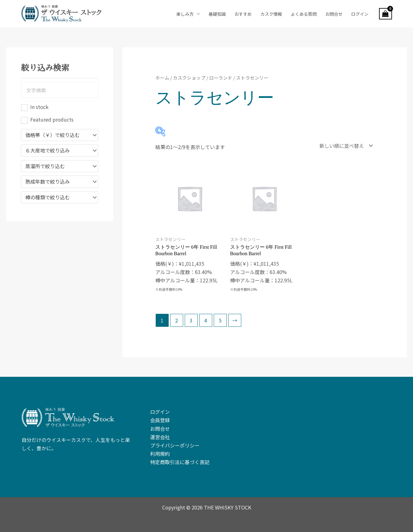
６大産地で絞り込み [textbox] (48, 151)
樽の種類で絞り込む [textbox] (48, 197)
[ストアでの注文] (345, 145)
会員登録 (160, 418)
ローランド (221, 78)
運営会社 (160, 435)
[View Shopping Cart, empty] (386, 14)
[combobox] (60, 135)
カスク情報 (271, 14)
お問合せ (334, 14)
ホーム (162, 78)
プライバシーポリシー (175, 443)
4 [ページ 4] (206, 318)
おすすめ (243, 14)
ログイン (360, 14)
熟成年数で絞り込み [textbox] (48, 182)
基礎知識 (217, 14)
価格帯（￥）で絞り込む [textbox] (53, 135)
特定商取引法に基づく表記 (180, 460)
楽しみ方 (185, 14)
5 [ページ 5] (220, 318)
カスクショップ (189, 78)
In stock (39, 107)
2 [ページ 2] (177, 318)
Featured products (52, 119)
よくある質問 (304, 14)
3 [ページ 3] (191, 318)
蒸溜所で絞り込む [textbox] (45, 166)
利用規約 (160, 451)
